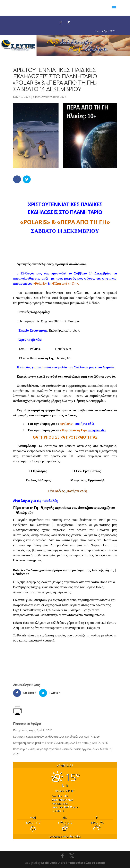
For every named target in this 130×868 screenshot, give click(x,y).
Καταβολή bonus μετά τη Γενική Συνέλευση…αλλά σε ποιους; (52, 743)
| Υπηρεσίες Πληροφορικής (86, 863)
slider (37, 97)
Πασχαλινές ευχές (25, 730)
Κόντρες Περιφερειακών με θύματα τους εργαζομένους (48, 737)
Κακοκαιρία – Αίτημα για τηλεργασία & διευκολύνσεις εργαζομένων (56, 749)
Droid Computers (53, 863)
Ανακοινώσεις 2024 (54, 97)
